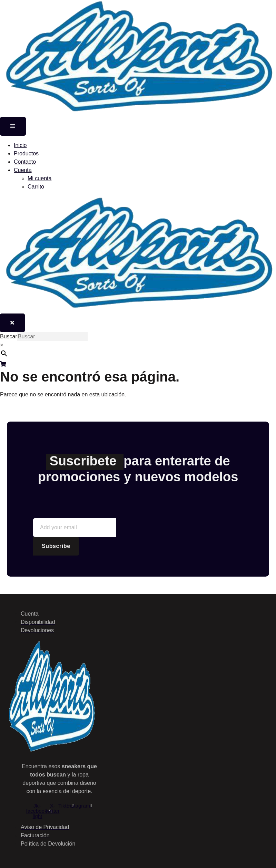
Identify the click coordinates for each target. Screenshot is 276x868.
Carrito (36, 187)
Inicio (20, 145)
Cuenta (23, 170)
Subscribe (56, 546)
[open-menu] (13, 126)
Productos (26, 153)
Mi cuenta (40, 178)
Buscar (9, 336)
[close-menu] (12, 323)
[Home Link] (138, 309)
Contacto (25, 162)
